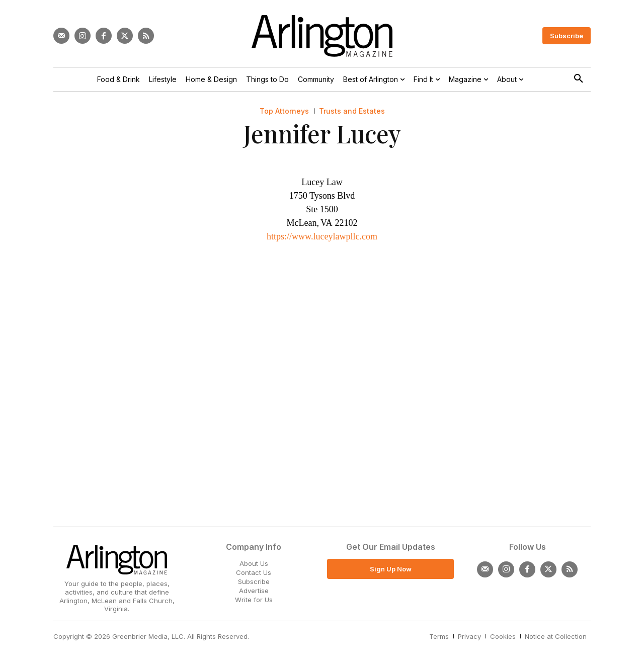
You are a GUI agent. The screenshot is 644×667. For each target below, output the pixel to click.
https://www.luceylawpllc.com (322, 236)
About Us (254, 563)
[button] (579, 79)
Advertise (254, 591)
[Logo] (322, 36)
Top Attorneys (284, 111)
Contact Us (254, 572)
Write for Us (254, 600)
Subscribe (254, 581)
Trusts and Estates (352, 111)
